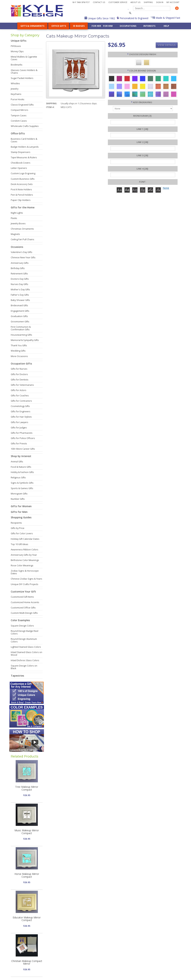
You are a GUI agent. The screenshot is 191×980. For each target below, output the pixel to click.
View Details (167, 45)
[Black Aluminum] (112, 78)
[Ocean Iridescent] (127, 94)
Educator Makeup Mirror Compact (27, 919)
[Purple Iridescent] (158, 94)
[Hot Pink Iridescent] (174, 94)
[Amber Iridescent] (166, 86)
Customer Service (118, 2)
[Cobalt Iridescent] (119, 94)
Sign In (160, 2)
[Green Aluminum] (158, 78)
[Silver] (139, 62)
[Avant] (135, 190)
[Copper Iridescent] (174, 86)
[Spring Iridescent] (143, 94)
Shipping (148, 2)
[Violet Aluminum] (135, 78)
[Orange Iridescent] (158, 86)
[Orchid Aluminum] (119, 86)
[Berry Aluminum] (119, 78)
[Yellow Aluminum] (143, 86)
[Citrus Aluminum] (135, 86)
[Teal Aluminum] (166, 78)
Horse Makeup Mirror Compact (27, 875)
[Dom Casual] (143, 190)
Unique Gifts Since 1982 (101, 18)
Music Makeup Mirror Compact (27, 832)
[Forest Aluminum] (150, 78)
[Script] (150, 190)
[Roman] (119, 190)
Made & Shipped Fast (168, 18)
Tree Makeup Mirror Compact (27, 788)
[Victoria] (158, 190)
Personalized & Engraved (134, 18)
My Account (173, 2)
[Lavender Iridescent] (166, 94)
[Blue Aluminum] (143, 78)
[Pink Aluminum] (127, 86)
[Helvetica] (127, 190)
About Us (135, 2)
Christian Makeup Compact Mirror (27, 962)
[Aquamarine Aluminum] (112, 86)
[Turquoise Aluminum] (174, 78)
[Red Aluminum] (127, 78)
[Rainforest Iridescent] (135, 94)
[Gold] (147, 62)
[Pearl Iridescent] (150, 86)
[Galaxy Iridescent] (112, 94)
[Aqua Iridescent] (150, 94)
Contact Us (99, 2)
